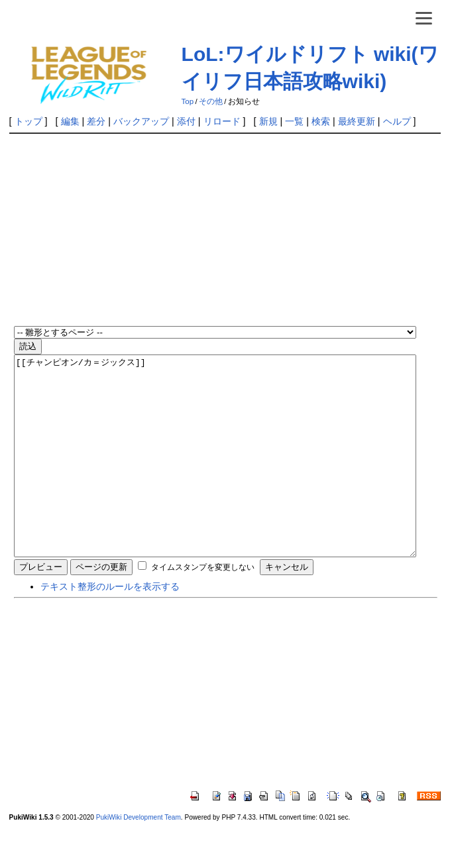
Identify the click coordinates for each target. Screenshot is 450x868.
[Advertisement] (232, 231)
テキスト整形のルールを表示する (110, 626)
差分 (96, 121)
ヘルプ (397, 121)
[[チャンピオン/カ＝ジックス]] (215, 476)
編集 (70, 121)
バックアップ (141, 121)
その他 (211, 101)
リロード (222, 121)
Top (188, 101)
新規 (268, 121)
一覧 (294, 121)
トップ (28, 121)
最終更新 (357, 121)
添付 (186, 121)
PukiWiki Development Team (139, 857)
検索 (321, 121)
